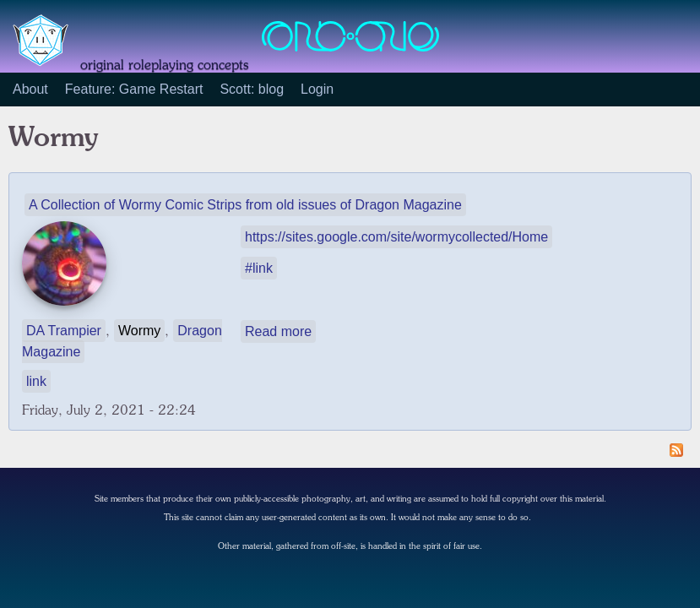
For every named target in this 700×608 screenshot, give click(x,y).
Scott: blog (252, 89)
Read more (278, 331)
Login (317, 89)
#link (259, 268)
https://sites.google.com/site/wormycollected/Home (396, 237)
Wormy (139, 331)
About (30, 89)
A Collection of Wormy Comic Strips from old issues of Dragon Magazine (245, 205)
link (36, 381)
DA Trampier (64, 331)
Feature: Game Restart (134, 89)
